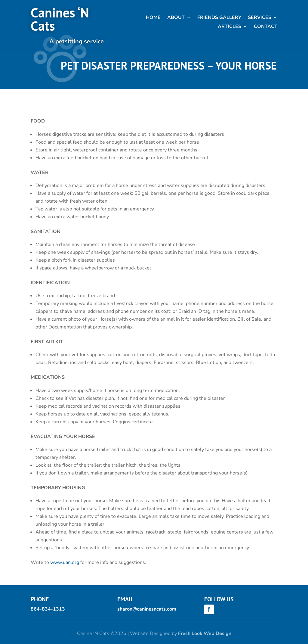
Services (260, 18)
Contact (266, 27)
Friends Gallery (219, 18)
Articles (229, 27)
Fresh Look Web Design (205, 633)
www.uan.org (65, 562)
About (176, 18)
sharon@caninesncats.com (147, 609)
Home (153, 18)
